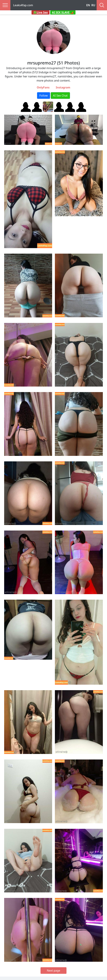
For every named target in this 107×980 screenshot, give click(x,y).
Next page (54, 971)
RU (93, 5)
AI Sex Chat (60, 96)
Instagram (63, 87)
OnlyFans (43, 87)
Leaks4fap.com (23, 5)
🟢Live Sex (41, 12)
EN (88, 5)
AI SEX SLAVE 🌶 (63, 12)
